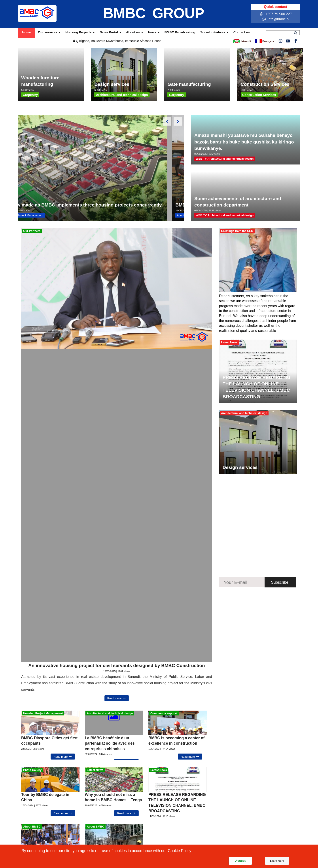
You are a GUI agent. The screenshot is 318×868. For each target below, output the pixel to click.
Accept (240, 861)
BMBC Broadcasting (180, 32)
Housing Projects (78, 32)
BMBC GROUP (154, 13)
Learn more (277, 861)
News (152, 32)
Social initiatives (213, 32)
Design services (240, 467)
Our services (48, 32)
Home (26, 32)
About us (133, 32)
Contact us (242, 32)
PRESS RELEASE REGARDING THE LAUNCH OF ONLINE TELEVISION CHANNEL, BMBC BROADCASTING (256, 387)
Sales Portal (109, 32)
